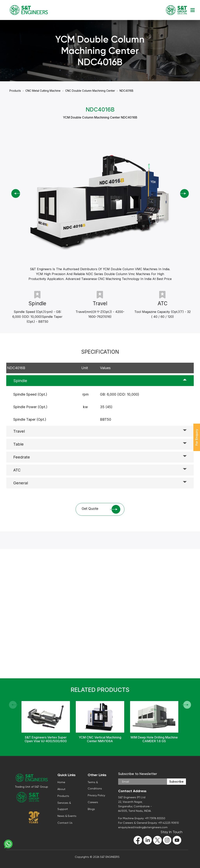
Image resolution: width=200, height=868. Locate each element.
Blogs (91, 809)
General (21, 483)
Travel (19, 431)
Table (18, 444)
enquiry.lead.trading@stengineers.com (143, 827)
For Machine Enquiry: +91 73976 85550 (142, 818)
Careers (93, 802)
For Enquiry (197, 437)
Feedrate (22, 457)
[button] (186, 705)
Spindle (20, 381)
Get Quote (101, 509)
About (61, 789)
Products (15, 91)
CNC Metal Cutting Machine (43, 91)
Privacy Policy (96, 795)
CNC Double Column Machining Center (90, 91)
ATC (17, 470)
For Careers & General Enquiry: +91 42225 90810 (149, 823)
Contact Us (65, 823)
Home (61, 782)
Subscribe (176, 782)
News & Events (67, 816)
